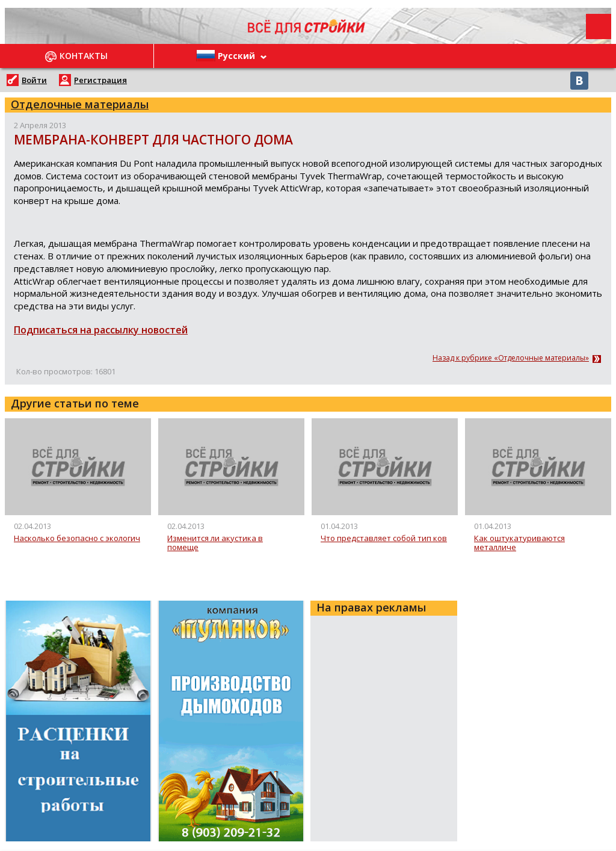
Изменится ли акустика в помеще (215, 543)
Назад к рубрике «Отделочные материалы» (511, 358)
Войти (34, 80)
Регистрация (100, 80)
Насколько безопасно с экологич (77, 539)
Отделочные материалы (80, 104)
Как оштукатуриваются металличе (519, 543)
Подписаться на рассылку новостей (101, 330)
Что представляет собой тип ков (384, 539)
